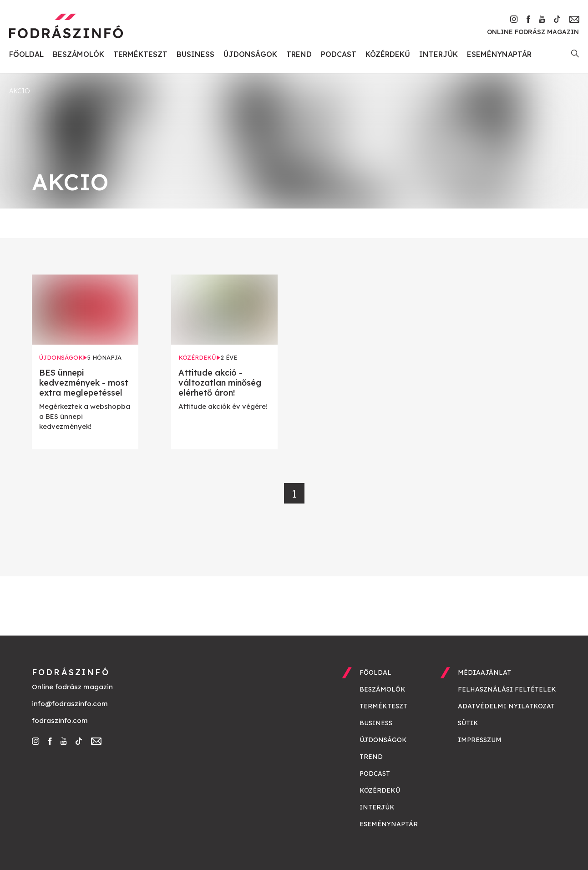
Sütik (468, 723)
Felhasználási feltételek (507, 689)
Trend (299, 54)
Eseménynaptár (499, 54)
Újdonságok (250, 54)
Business (195, 54)
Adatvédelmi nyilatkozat (506, 706)
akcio (20, 91)
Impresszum (480, 740)
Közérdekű (388, 54)
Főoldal (26, 54)
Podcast (339, 54)
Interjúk (438, 54)
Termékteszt (140, 54)
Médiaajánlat (484, 672)
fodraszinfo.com (60, 720)
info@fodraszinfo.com (70, 704)
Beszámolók (79, 54)
